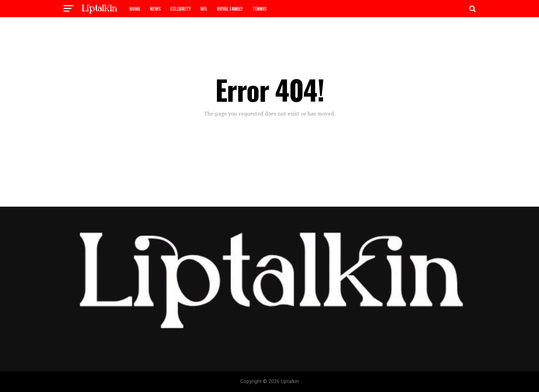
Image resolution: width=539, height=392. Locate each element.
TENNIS (259, 8)
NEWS (155, 8)
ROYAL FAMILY (230, 8)
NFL (204, 8)
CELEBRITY (180, 8)
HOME (135, 8)
